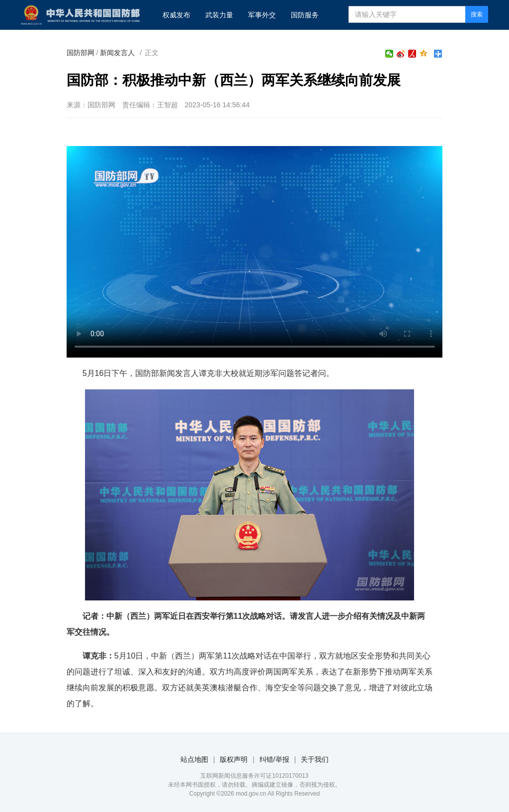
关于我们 (315, 759)
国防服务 (305, 15)
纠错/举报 (274, 759)
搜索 (477, 14)
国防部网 (81, 53)
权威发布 (176, 15)
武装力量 (219, 15)
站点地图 (194, 759)
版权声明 (234, 759)
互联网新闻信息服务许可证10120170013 (254, 776)
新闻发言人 (117, 53)
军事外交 (262, 15)
